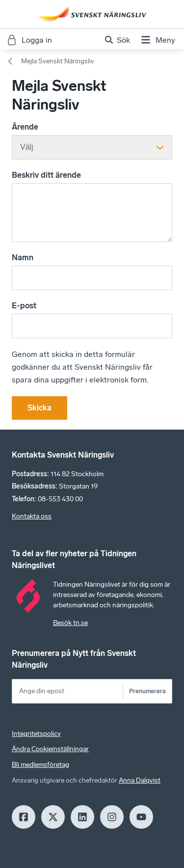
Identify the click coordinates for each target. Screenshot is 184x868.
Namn (23, 258)
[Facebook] (24, 817)
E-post (24, 306)
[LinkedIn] (82, 817)
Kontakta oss (32, 516)
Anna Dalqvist (140, 780)
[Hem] (92, 14)
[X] (53, 817)
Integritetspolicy (36, 734)
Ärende (25, 127)
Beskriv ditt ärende (46, 175)
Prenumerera (147, 691)
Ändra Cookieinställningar (50, 749)
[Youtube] (141, 817)
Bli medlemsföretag (40, 765)
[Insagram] (112, 817)
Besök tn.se (70, 623)
